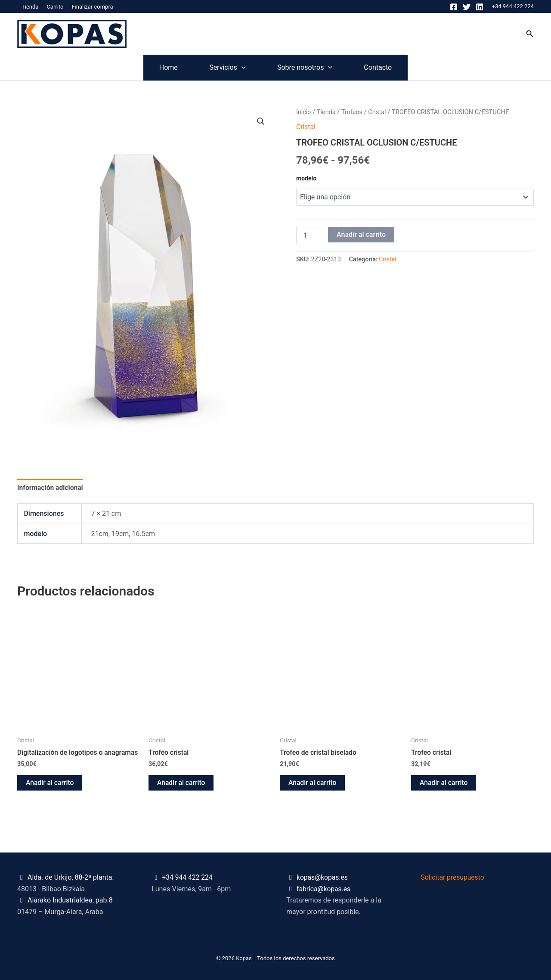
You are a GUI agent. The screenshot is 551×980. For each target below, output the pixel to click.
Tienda (30, 7)
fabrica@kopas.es (324, 889)
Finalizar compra (92, 7)
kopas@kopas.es (323, 878)
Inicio (304, 112)
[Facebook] (454, 7)
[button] (530, 34)
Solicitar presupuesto (453, 878)
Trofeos (353, 112)
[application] (232, 68)
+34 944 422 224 (513, 6)
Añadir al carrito (361, 234)
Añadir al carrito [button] (50, 791)
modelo (306, 178)
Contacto (408, 67)
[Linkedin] (480, 7)
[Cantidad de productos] (309, 235)
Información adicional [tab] (51, 488)
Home (138, 67)
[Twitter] (467, 7)
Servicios (217, 68)
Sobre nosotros (315, 68)
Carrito (55, 7)
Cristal (378, 112)
